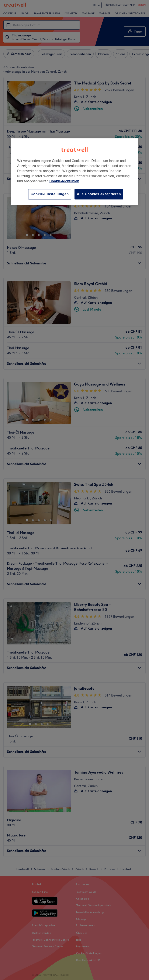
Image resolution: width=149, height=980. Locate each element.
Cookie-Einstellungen (50, 194)
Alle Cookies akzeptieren (99, 194)
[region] (74, 172)
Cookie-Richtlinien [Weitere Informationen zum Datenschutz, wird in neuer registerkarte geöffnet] (64, 181)
